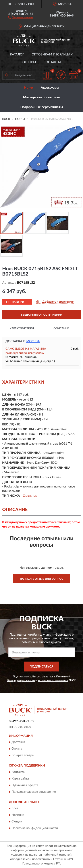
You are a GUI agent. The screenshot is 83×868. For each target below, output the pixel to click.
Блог (15, 809)
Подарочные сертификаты (42, 107)
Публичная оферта (25, 785)
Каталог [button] (17, 55)
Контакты (52, 62)
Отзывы (29, 62)
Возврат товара (23, 756)
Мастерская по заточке (41, 97)
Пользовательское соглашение (34, 792)
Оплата (17, 749)
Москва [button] (33, 341)
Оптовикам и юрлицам (52, 55)
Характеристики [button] (22, 328)
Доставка (18, 742)
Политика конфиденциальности (35, 828)
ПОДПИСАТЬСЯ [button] (41, 667)
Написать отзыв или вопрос (42, 579)
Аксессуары (50, 88)
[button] (21, 17)
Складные (30, 496)
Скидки (17, 822)
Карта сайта (20, 779)
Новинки (18, 815)
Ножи (29, 88)
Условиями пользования (53, 680)
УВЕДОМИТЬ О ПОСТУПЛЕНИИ (41, 315)
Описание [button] (61, 328)
